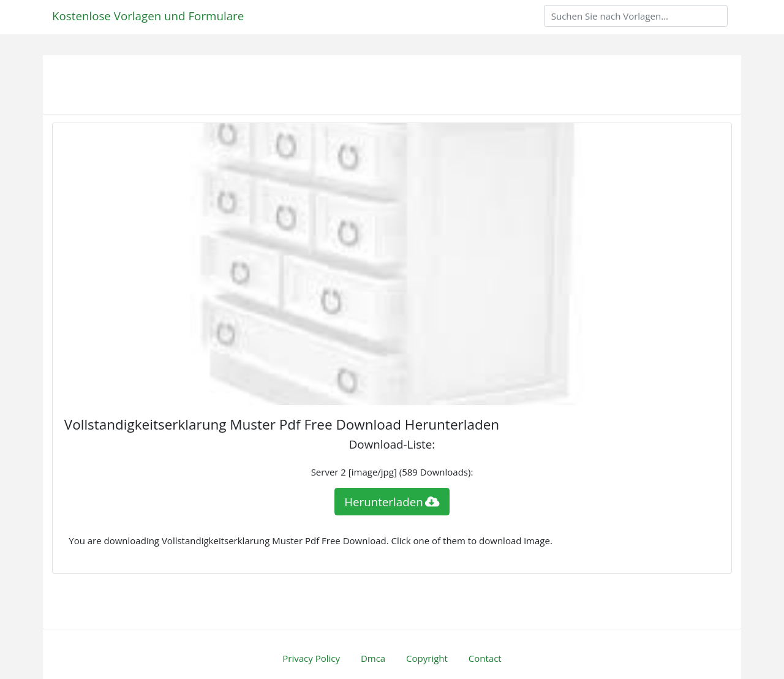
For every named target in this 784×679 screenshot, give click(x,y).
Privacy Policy (311, 658)
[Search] (636, 16)
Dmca (373, 658)
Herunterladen (392, 502)
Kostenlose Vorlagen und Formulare (148, 16)
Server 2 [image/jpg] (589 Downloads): (392, 472)
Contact (485, 658)
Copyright (427, 658)
